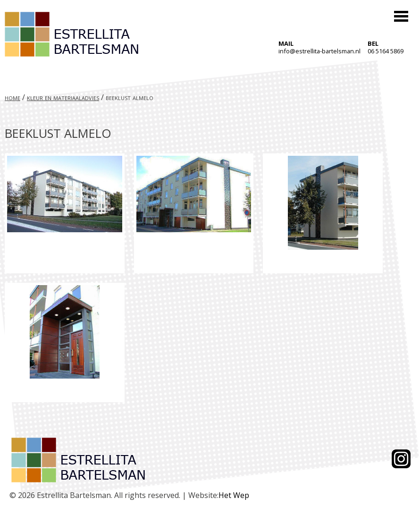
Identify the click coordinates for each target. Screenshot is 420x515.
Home (13, 97)
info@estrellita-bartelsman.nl (319, 51)
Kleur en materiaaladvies (63, 97)
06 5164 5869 (386, 51)
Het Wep (234, 495)
